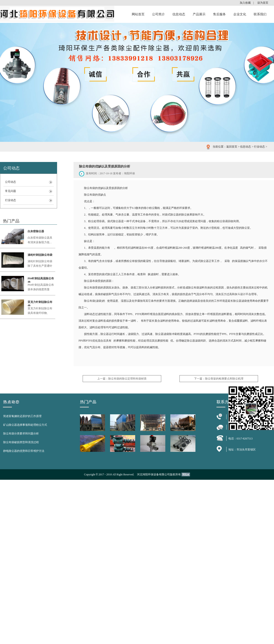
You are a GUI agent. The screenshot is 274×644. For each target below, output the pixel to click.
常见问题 (11, 191)
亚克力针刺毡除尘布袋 (40, 303)
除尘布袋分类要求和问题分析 (21, 434)
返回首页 (232, 147)
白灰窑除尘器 (36, 231)
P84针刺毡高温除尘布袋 (41, 280)
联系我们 (260, 14)
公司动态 (11, 182)
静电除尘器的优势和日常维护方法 (24, 451)
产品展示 (199, 14)
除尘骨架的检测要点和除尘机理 (224, 379)
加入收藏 (245, 3)
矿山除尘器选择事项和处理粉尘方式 (25, 425)
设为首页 (263, 3)
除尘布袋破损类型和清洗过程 (21, 442)
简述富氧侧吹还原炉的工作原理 (22, 416)
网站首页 (138, 14)
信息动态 (179, 14)
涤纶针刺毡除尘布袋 (40, 255)
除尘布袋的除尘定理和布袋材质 (127, 379)
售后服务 (219, 14)
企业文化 (240, 14)
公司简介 (158, 14)
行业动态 (259, 147)
